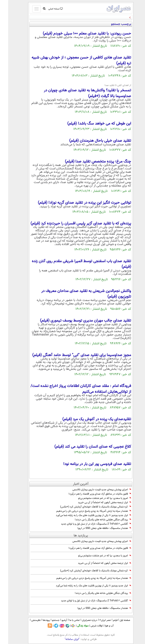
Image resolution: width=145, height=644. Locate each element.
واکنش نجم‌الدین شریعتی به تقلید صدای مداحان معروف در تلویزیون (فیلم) (78, 294)
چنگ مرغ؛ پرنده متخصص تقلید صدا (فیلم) (90, 162)
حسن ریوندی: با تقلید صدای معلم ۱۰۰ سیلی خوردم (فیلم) (79, 34)
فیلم (107, 620)
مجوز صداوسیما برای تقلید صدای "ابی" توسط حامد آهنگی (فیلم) (73, 355)
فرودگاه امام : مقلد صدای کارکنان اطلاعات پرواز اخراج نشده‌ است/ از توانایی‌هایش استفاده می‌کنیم (73, 389)
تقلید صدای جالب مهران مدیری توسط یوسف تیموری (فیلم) (77, 321)
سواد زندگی (75, 626)
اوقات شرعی (89, 626)
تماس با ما (66, 620)
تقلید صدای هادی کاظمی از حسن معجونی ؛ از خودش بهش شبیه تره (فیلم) (73, 60)
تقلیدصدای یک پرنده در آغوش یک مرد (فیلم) (89, 419)
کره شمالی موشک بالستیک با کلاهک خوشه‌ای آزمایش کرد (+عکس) (87, 507)
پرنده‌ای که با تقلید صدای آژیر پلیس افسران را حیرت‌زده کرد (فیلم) (73, 224)
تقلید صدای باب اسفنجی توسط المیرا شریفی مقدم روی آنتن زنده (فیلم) (73, 264)
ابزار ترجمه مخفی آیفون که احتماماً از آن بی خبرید (96, 503)
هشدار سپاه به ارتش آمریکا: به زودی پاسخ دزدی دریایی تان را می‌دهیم (85, 511)
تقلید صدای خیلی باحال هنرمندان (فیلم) (92, 141)
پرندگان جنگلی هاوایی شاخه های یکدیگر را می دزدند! (95, 520)
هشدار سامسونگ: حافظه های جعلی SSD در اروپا (96, 528)
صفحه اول (117, 620)
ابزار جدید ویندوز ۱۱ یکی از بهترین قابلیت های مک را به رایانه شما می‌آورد (85, 515)
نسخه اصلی (47, 9)
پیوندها (38, 620)
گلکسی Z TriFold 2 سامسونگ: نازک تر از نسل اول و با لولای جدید (88, 524)
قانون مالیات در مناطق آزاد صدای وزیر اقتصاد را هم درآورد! (92, 494)
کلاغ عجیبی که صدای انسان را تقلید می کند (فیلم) (85, 447)
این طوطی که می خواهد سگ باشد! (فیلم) (91, 124)
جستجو (48, 620)
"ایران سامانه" (64, 639)
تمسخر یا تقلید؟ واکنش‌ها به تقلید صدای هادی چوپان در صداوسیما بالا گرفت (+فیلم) (79, 93)
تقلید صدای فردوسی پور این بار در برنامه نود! (89, 464)
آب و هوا (101, 626)
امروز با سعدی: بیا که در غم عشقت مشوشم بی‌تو (96, 498)
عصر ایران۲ (97, 620)
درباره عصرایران (81, 620)
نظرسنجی (28, 620)
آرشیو (56, 620)
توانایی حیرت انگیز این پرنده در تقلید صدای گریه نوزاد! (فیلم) (76, 203)
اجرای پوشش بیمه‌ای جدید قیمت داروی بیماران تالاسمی (94, 490)
